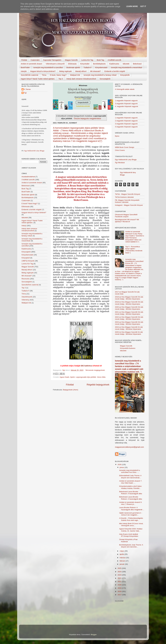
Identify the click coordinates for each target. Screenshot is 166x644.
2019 (120, 588)
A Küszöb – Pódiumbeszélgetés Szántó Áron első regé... (131, 519)
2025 (120, 568)
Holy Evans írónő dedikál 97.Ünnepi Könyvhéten (129, 535)
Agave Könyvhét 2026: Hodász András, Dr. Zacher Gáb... (131, 530)
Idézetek (126, 64)
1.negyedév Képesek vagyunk (126, 101)
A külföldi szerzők (114, 60)
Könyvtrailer (85, 64)
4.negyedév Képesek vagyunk (126, 127)
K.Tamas (27, 89)
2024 (120, 572)
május (122, 551)
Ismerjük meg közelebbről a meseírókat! (127, 68)
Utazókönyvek (27, 297)
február (123, 561)
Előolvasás (72, 64)
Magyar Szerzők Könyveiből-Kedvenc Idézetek (128, 348)
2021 (120, 582)
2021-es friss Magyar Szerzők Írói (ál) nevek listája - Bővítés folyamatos (129, 313)
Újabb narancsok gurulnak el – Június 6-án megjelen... (131, 514)
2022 (120, 578)
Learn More (132, 6)
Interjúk (24, 71)
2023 (120, 575)
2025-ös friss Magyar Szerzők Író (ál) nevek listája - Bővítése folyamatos (129, 333)
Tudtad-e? (87, 68)
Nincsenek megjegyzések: (95, 370)
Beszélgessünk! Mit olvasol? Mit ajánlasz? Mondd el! (127, 221)
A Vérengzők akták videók (125, 89)
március (123, 558)
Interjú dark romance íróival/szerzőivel (81, 79)
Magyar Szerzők (71, 60)
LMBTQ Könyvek (28, 261)
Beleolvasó (137, 64)
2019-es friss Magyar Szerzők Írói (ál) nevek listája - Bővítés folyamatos (129, 303)
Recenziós (26, 279)
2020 (120, 585)
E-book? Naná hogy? (30, 204)
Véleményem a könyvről (55, 64)
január (122, 564)
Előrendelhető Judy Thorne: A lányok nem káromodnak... (130, 477)
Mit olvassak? (95, 71)
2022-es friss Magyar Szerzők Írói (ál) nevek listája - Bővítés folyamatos (129, 318)
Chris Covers (120, 150)
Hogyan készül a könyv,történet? (43, 71)
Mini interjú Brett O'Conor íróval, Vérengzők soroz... (131, 525)
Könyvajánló (26, 252)
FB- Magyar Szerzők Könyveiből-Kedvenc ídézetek (127, 201)
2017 (120, 595)
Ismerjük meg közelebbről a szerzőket (48, 68)
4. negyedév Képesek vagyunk (127, 106)
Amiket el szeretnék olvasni (31, 64)
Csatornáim (35, 60)
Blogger (94, 635)
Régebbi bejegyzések (98, 385)
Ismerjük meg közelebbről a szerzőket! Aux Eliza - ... (130, 471)
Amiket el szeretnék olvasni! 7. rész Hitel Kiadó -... (131, 482)
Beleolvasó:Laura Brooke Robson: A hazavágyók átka (131, 493)
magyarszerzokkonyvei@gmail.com (129, 447)
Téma (44, 75)
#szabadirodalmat (28, 177)
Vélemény (25, 300)
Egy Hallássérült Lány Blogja (34, 151)
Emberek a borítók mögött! (115, 71)
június (122, 467)
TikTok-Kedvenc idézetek (124, 197)
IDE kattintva (86, 366)
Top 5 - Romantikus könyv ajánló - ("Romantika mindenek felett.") (134, 250)
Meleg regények (65, 71)
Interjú (24, 226)
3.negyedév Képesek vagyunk (126, 104)
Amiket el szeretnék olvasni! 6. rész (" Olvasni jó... (131, 503)
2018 (120, 591)
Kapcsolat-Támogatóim (52, 60)
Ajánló (72, 377)
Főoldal (24, 60)
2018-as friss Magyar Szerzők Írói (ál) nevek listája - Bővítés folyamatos (129, 298)
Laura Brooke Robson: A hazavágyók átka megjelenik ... (132, 508)
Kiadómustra (114, 64)
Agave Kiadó (65, 377)
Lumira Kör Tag (87, 60)
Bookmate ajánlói (73, 68)
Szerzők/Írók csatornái (30, 75)
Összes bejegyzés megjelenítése (87, 119)
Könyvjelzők (125, 75)
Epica (117, 136)
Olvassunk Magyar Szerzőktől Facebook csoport (126, 216)
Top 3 (61, 79)
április (122, 554)
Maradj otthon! (81, 71)
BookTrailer (25, 68)
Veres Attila (101, 377)
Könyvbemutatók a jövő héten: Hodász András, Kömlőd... (131, 487)
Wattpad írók (75, 75)
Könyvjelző (26, 258)
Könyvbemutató (101, 68)
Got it (143, 6)
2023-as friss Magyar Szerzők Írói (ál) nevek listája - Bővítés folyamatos (129, 323)
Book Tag (100, 60)
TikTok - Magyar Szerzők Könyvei (128, 194)
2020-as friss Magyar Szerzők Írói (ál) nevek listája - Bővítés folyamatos (129, 308)
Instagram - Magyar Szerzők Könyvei (129, 205)
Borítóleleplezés (99, 64)
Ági (25, 93)
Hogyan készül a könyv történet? (34, 213)
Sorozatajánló (105, 79)
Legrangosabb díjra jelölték (86, 377)
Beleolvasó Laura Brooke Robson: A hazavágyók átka (131, 498)
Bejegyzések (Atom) (71, 390)
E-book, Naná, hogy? (58, 75)
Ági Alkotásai (120, 163)
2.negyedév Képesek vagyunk (126, 121)
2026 (120, 465)
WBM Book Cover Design (125, 147)
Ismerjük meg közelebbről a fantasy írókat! (100, 75)
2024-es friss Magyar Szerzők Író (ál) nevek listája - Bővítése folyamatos (129, 328)
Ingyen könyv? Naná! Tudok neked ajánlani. (38, 79)
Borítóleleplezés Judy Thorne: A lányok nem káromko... (131, 546)
